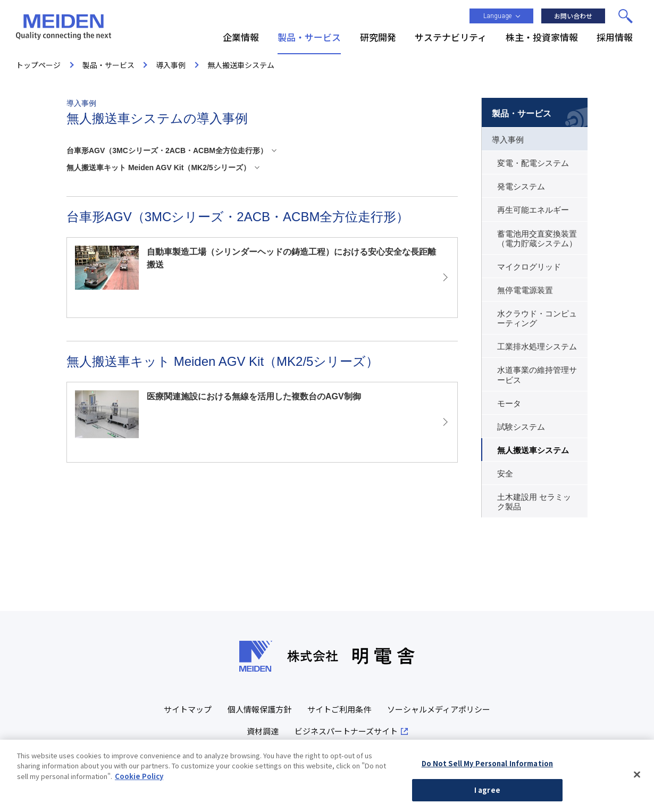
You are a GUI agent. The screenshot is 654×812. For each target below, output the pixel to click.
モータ (509, 404)
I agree (487, 793)
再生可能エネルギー (533, 210)
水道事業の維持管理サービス (537, 375)
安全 (505, 474)
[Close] (637, 777)
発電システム (521, 187)
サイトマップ (188, 709)
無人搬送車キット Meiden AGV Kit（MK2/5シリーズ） (158, 168)
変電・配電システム (533, 163)
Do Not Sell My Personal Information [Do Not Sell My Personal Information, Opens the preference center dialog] (488, 765)
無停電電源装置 (525, 290)
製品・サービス (522, 114)
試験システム (521, 427)
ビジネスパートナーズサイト (346, 731)
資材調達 (263, 731)
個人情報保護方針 (259, 709)
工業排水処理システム (537, 347)
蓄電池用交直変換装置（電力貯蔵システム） (537, 239)
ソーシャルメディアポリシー (439, 709)
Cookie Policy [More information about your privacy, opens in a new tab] (139, 778)
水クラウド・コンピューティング (537, 319)
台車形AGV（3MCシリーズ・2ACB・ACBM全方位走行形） (167, 150)
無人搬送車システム (533, 450)
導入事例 (508, 140)
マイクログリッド (529, 267)
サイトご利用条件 (339, 709)
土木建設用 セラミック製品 (534, 502)
